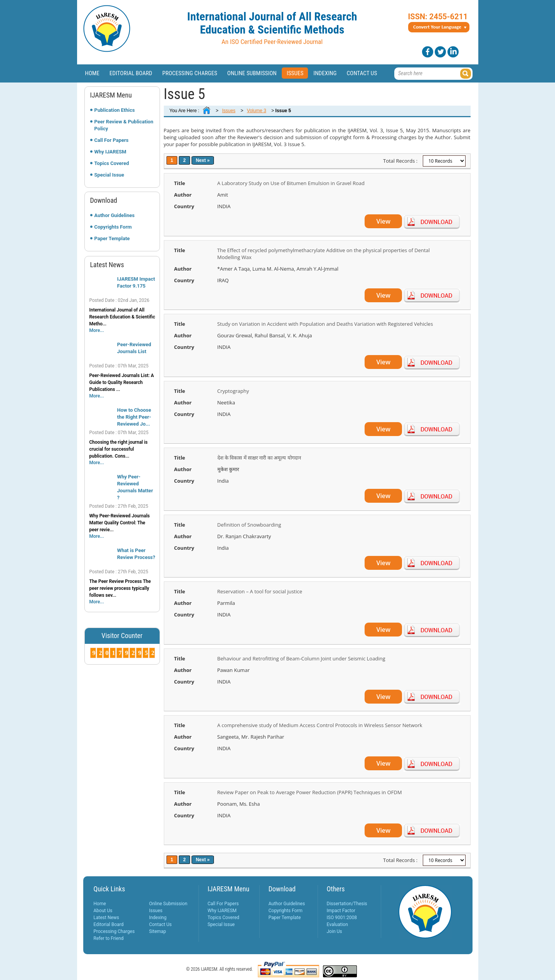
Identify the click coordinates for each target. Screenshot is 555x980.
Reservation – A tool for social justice (260, 591)
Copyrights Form (113, 227)
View (383, 221)
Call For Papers (112, 140)
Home (92, 73)
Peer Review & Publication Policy (124, 125)
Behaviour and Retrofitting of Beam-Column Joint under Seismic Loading (301, 658)
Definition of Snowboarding (249, 525)
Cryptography (233, 391)
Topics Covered (112, 163)
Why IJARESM (110, 152)
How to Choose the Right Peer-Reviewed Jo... (134, 417)
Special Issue (109, 175)
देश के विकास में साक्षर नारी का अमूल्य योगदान (259, 458)
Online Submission (252, 73)
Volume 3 (257, 111)
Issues (295, 73)
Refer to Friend (109, 938)
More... (97, 330)
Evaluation (337, 924)
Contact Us (362, 73)
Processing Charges (190, 73)
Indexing (325, 73)
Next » (203, 160)
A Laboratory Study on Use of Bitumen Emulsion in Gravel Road (291, 183)
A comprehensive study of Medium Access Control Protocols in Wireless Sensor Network (320, 725)
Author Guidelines (115, 215)
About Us (103, 911)
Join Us (335, 931)
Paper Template (112, 238)
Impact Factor (341, 911)
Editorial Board (131, 73)
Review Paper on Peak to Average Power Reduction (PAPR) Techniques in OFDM (310, 792)
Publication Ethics (115, 110)
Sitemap (158, 931)
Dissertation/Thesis (347, 904)
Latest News (107, 918)
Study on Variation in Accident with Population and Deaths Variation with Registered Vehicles (325, 324)
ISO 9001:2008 (342, 918)
